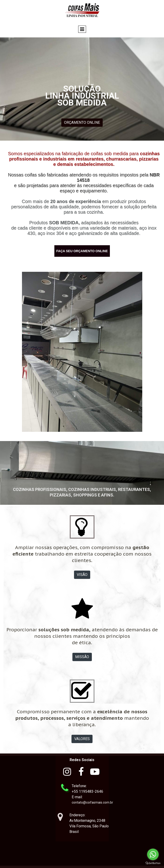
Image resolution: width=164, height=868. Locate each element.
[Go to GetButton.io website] (153, 863)
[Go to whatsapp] (153, 854)
